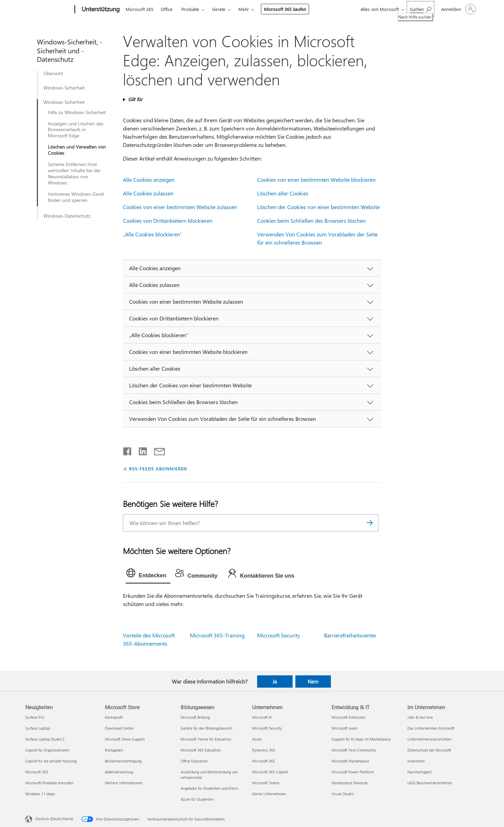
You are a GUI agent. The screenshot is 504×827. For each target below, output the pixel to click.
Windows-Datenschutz (67, 216)
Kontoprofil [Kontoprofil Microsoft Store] (114, 717)
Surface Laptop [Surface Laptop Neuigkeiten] (38, 728)
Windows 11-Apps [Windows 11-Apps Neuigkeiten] (40, 794)
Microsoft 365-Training (217, 635)
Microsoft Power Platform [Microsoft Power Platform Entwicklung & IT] (353, 772)
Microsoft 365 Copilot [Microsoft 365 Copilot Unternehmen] (270, 772)
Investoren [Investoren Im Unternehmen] (416, 761)
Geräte (219, 9)
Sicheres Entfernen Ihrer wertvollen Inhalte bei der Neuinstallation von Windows (74, 174)
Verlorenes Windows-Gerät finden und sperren (76, 197)
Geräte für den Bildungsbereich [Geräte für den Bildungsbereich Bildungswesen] (206, 728)
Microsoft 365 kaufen (285, 9)
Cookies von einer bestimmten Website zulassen (180, 207)
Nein (313, 681)
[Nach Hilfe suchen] (421, 9)
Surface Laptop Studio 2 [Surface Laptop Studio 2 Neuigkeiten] (45, 739)
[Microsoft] (49, 10)
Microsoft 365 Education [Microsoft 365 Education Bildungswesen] (201, 750)
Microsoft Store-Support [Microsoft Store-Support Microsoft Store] (125, 739)
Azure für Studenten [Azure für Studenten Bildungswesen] (197, 799)
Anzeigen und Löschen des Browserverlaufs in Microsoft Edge (76, 130)
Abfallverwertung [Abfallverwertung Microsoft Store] (119, 772)
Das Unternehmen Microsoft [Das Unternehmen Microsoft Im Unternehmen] (431, 728)
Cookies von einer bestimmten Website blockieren (316, 180)
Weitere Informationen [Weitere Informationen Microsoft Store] (124, 783)
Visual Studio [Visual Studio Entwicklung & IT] (342, 794)
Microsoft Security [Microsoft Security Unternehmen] (267, 728)
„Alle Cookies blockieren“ (152, 234)
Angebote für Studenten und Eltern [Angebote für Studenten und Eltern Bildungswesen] (209, 788)
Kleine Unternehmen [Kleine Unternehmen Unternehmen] (269, 794)
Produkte (190, 9)
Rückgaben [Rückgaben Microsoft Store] (114, 750)
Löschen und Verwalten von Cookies (77, 150)
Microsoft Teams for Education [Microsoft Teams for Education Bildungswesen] (206, 739)
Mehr (244, 9)
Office (167, 9)
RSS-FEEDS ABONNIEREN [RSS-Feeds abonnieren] (158, 468)
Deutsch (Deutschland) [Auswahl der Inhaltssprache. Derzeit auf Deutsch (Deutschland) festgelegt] (54, 819)
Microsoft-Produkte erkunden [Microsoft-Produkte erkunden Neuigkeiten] (49, 783)
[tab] (148, 575)
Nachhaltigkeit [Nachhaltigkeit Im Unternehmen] (419, 772)
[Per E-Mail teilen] (156, 450)
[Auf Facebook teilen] (128, 450)
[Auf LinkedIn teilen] (140, 450)
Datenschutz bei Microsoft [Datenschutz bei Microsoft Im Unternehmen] (429, 750)
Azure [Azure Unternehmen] (257, 739)
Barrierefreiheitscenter (350, 635)
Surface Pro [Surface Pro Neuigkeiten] (35, 717)
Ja (275, 681)
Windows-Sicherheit (64, 88)
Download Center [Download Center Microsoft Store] (119, 728)
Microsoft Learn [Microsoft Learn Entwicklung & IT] (345, 728)
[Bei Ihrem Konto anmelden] (458, 9)
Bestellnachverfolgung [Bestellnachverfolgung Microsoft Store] (123, 761)
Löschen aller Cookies (283, 193)
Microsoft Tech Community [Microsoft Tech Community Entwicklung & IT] (354, 750)
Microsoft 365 (139, 9)
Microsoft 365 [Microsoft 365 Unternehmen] (263, 761)
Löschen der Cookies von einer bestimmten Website (318, 207)
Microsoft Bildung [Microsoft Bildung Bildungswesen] (195, 717)
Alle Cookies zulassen (148, 193)
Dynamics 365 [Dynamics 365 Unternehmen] (264, 750)
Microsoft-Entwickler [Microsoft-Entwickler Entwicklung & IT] (349, 717)
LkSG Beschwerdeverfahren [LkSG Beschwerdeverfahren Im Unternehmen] (430, 783)
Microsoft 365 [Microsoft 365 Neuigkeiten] (37, 772)
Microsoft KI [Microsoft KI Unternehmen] (262, 717)
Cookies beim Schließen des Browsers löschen (311, 220)
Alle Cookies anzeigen (149, 180)
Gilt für (135, 99)
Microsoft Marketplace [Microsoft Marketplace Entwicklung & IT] (350, 761)
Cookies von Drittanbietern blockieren (168, 220)
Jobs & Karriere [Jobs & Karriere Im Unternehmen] (420, 717)
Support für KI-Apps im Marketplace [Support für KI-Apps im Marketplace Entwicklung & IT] (361, 739)
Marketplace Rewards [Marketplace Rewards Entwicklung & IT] (350, 783)
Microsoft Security (279, 635)
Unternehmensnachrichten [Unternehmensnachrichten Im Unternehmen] (429, 739)
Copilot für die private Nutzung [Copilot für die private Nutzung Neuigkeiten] (51, 761)
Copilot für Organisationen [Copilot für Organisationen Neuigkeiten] (47, 750)
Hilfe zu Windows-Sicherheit (77, 112)
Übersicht (53, 73)
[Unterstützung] (100, 10)
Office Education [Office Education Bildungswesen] (194, 761)
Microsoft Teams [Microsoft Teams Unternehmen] (266, 783)
